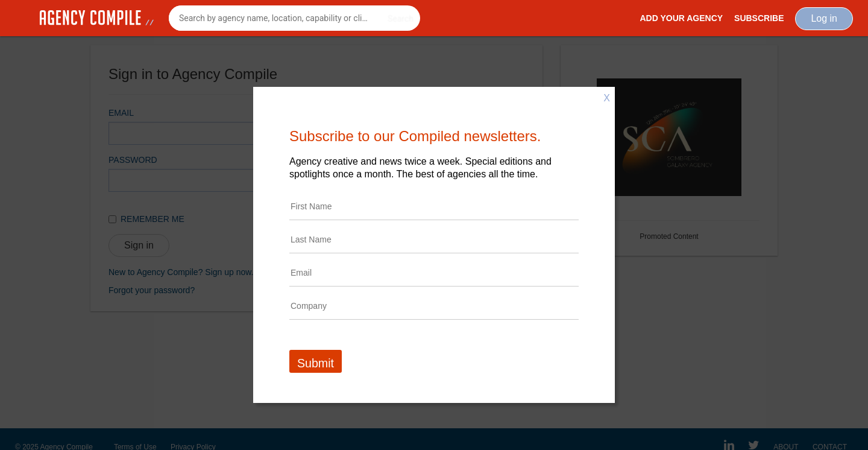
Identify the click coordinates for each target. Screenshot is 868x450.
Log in (824, 18)
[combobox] (294, 18)
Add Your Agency (681, 18)
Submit (316, 363)
